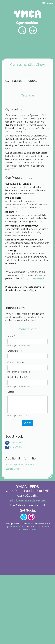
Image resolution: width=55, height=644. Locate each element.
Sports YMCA (16, 516)
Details (11, 461)
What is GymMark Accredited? (21, 533)
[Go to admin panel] (28, 598)
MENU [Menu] (48, 4)
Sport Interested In (17, 446)
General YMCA (16, 511)
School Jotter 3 (15, 595)
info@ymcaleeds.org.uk (33, 333)
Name (11, 405)
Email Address (15, 420)
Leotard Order (12, 538)
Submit (28, 492)
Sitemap (46, 595)
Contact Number (16, 431)
